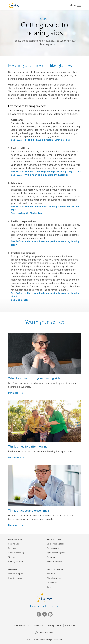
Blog (49, 587)
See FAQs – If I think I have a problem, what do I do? (41, 140)
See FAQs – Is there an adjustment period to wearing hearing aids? (45, 243)
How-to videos (15, 578)
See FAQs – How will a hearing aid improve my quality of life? (46, 171)
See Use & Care (20, 300)
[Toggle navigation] (75, 5)
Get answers (15, 457)
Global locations (54, 578)
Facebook (39, 614)
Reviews (12, 548)
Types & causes (54, 548)
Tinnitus (12, 557)
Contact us (52, 583)
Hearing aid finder (16, 561)
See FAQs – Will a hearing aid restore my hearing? (40, 175)
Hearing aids (14, 544)
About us (51, 574)
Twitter (45, 614)
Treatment (51, 557)
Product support (16, 574)
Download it (15, 393)
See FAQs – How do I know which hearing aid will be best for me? (45, 208)
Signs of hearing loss (56, 553)
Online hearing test (55, 544)
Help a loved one (54, 561)
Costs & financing (16, 553)
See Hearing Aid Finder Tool (27, 213)
